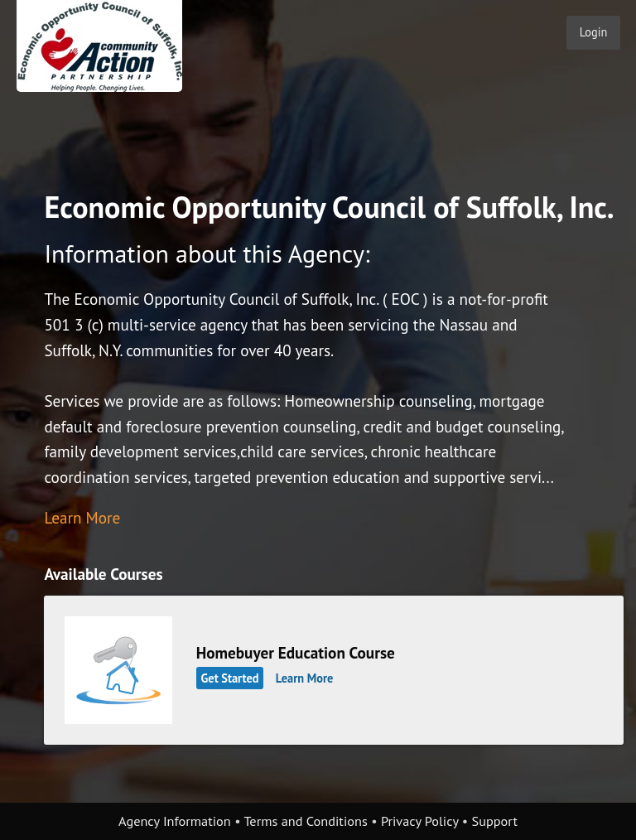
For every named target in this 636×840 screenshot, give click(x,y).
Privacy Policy (420, 821)
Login (594, 32)
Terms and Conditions (305, 821)
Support (495, 821)
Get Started (230, 678)
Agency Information (175, 821)
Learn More (82, 517)
